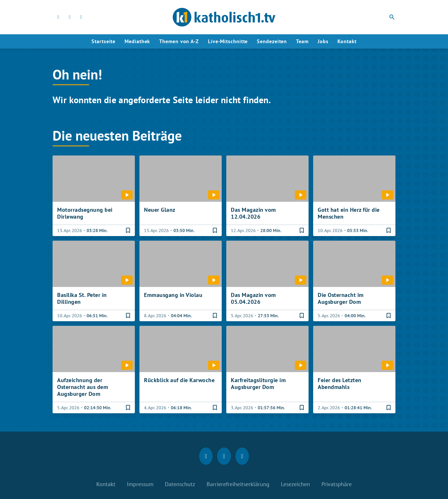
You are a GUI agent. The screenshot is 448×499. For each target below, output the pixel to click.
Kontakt (347, 41)
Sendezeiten (272, 41)
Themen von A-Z (179, 41)
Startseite (103, 41)
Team (302, 41)
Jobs (323, 41)
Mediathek (137, 41)
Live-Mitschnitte (228, 41)
